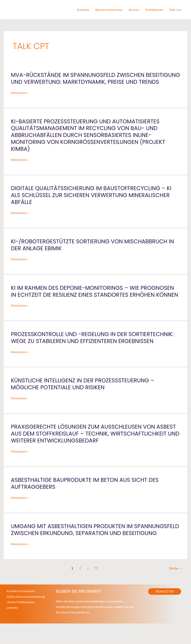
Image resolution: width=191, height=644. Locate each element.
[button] (165, 612)
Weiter (176, 589)
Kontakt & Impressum (21, 611)
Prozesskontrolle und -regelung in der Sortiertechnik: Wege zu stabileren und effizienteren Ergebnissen (93, 351)
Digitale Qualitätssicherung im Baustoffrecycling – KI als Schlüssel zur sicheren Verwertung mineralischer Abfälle (92, 202)
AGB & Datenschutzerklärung (26, 617)
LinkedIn (12, 628)
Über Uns (175, 10)
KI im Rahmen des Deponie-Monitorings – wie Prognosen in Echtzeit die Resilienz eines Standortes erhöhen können (94, 302)
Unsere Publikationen (21, 623)
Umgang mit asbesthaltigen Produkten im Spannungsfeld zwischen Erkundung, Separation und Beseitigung (90, 547)
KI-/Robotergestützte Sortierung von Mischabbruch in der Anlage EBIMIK (94, 252)
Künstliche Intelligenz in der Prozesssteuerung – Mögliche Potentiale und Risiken (84, 398)
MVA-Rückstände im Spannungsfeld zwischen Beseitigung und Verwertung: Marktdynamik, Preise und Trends (93, 82)
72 (96, 589)
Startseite (83, 10)
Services (134, 10)
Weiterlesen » (20, 100)
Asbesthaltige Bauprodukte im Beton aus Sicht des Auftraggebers (86, 497)
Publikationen (154, 10)
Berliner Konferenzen (109, 10)
